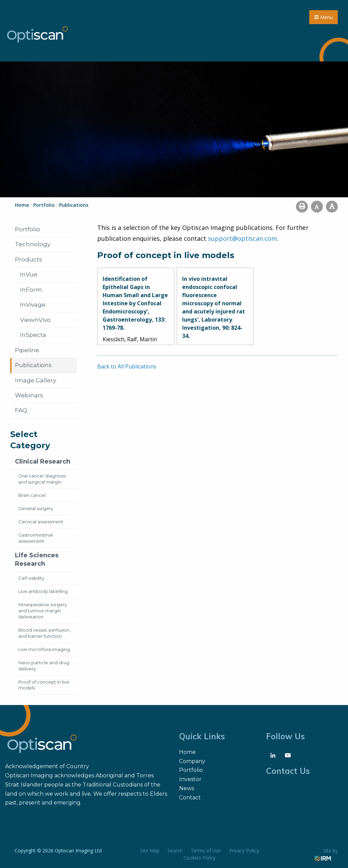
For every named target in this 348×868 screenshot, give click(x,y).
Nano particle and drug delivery (44, 666)
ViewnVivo (35, 320)
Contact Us (288, 771)
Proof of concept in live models (44, 685)
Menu (324, 17)
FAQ (21, 410)
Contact (190, 798)
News (187, 788)
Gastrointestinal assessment (36, 538)
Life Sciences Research (37, 559)
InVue (29, 274)
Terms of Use (206, 851)
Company (192, 761)
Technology (33, 244)
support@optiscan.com (242, 238)
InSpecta (33, 335)
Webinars (29, 395)
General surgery (36, 508)
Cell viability (31, 578)
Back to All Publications (127, 366)
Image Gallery (36, 380)
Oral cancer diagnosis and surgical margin (42, 479)
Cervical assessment (41, 522)
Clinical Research (43, 462)
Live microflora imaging (44, 649)
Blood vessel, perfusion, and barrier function (44, 633)
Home (187, 752)
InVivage (33, 305)
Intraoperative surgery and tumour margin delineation (43, 611)
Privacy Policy (244, 851)
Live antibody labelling (43, 591)
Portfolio (28, 229)
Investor (190, 779)
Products (29, 259)
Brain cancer (32, 495)
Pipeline (27, 350)
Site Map (150, 851)
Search (175, 851)
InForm (31, 290)
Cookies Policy (199, 858)
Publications (33, 365)
